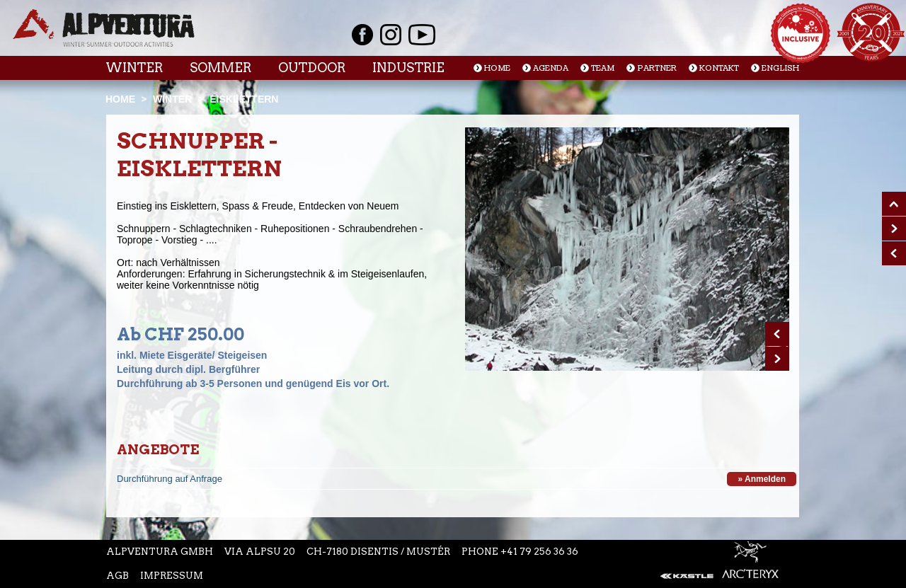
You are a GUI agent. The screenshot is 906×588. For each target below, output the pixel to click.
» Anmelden (762, 479)
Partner (657, 68)
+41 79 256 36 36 (539, 552)
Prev (777, 334)
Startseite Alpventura (104, 28)
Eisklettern (244, 99)
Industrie (408, 68)
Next (777, 359)
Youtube (422, 35)
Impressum (172, 576)
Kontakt (719, 68)
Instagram (391, 35)
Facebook (362, 35)
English (780, 68)
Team (603, 68)
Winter (134, 68)
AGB (117, 576)
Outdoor (312, 68)
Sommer (220, 68)
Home (497, 68)
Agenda (551, 68)
